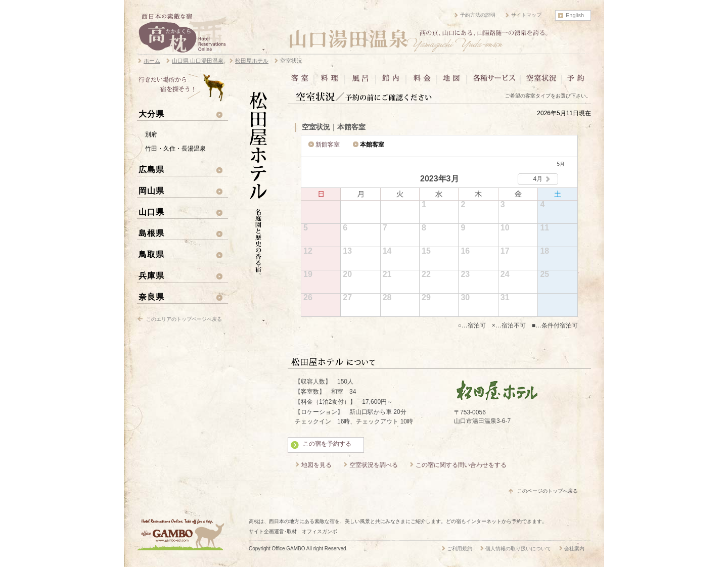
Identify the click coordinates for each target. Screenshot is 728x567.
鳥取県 (151, 254)
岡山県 (151, 191)
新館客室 (328, 145)
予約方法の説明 (478, 15)
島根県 (151, 233)
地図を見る (316, 465)
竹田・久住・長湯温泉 (175, 149)
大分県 (151, 114)
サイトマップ (526, 15)
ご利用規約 (460, 549)
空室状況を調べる (374, 465)
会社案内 (574, 549)
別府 (151, 134)
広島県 (151, 169)
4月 (538, 179)
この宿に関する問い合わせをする (461, 465)
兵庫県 (151, 275)
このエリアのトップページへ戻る (184, 319)
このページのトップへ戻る (548, 491)
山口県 (151, 212)
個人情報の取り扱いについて (518, 549)
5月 (561, 164)
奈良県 (151, 297)
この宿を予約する (327, 444)
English (575, 15)
